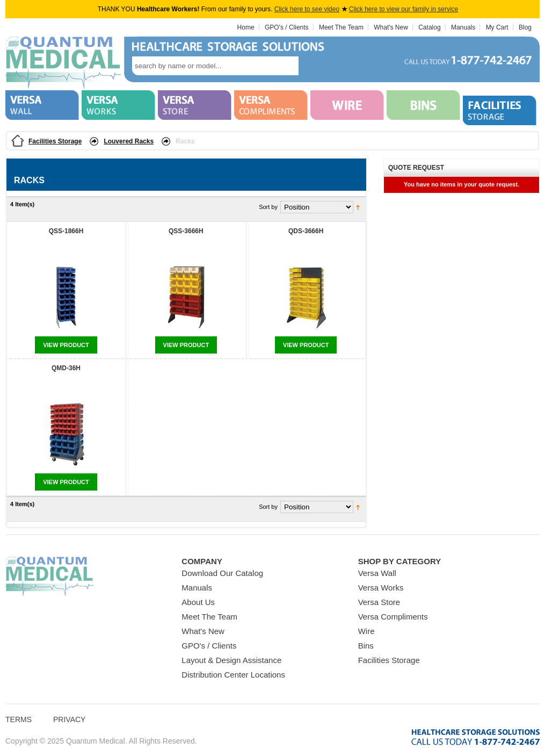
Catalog (429, 27)
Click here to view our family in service (404, 9)
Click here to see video (307, 9)
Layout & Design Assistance (231, 660)
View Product (66, 345)
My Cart (497, 27)
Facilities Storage (55, 141)
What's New (391, 27)
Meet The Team (341, 27)
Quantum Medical (49, 577)
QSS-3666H (186, 231)
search (315, 66)
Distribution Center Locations (233, 675)
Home (246, 27)
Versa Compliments (393, 617)
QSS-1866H (66, 231)
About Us (198, 602)
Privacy (69, 719)
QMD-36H (66, 368)
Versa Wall (377, 573)
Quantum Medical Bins (63, 63)
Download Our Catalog (222, 573)
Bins (366, 646)
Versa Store (379, 602)
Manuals (463, 27)
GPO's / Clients (287, 27)
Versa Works (381, 588)
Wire (366, 631)
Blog (525, 27)
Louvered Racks (129, 141)
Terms (19, 719)
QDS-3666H (306, 231)
